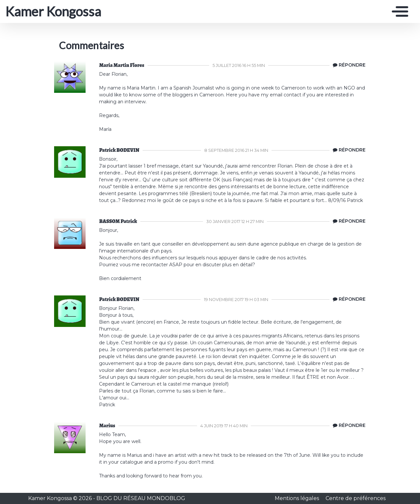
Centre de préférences (356, 498)
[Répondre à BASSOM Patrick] (348, 221)
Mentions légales (298, 498)
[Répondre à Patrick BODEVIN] (348, 150)
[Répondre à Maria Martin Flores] (348, 65)
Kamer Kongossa (53, 11)
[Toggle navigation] (398, 11)
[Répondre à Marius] (348, 426)
